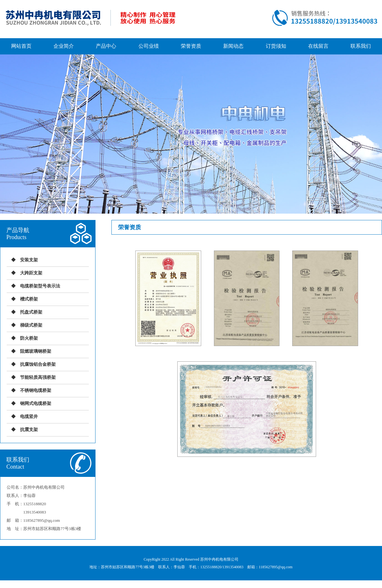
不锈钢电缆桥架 (36, 390)
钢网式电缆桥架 (36, 404)
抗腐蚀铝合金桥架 (38, 364)
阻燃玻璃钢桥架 (36, 351)
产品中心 (106, 46)
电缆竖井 (29, 417)
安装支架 (29, 260)
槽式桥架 (29, 299)
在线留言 (318, 46)
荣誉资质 (191, 46)
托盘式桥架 (31, 312)
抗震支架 (29, 430)
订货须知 (276, 46)
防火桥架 (29, 338)
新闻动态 (233, 46)
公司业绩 (149, 46)
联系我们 (361, 46)
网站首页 (21, 46)
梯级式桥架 (31, 325)
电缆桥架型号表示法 (40, 286)
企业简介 (64, 46)
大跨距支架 (31, 273)
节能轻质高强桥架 (38, 377)
